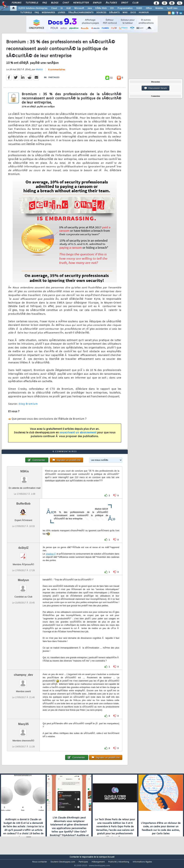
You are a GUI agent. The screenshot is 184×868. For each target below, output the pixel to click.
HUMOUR (144, 13)
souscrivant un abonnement (78, 435)
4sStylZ (23, 554)
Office (149, 8)
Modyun (23, 587)
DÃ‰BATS (114, 13)
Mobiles (159, 8)
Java (90, 8)
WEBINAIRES (48, 13)
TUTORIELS (26, 13)
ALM (68, 8)
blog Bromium (28, 406)
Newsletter (81, 3)
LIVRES (62, 13)
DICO (133, 13)
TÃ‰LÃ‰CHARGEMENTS (81, 13)
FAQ (45, 3)
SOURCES (101, 13)
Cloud (54, 8)
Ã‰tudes (111, 3)
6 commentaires (57, 72)
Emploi (97, 3)
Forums (17, 3)
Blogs (55, 3)
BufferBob (23, 510)
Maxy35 (23, 731)
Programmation (125, 8)
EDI (112, 8)
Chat (66, 3)
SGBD (139, 8)
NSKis (25, 478)
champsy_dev (23, 682)
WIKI (125, 13)
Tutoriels (32, 3)
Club (135, 3)
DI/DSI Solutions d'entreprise (33, 8)
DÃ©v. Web (101, 8)
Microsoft (79, 8)
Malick (39, 72)
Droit (125, 3)
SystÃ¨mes (172, 8)
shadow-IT (51, 561)
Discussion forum (155, 88)
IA (62, 8)
